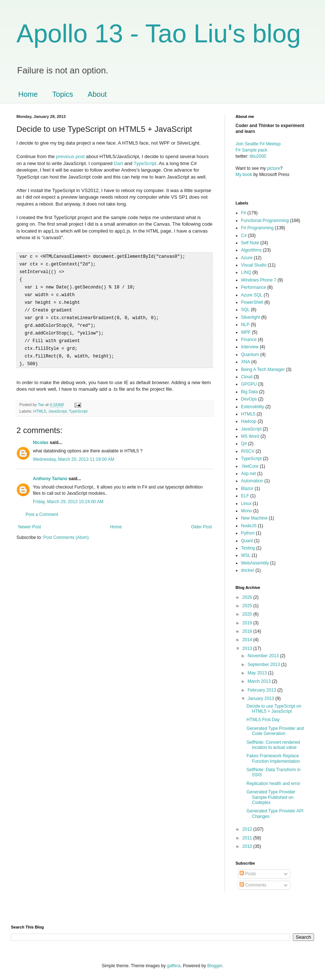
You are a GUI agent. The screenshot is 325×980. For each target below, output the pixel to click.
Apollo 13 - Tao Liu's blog (159, 34)
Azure (247, 258)
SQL (245, 310)
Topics (63, 94)
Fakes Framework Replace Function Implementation (273, 758)
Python (248, 533)
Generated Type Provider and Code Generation (275, 731)
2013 (248, 648)
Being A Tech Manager (263, 370)
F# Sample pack (251, 150)
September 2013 (264, 665)
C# (244, 236)
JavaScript (57, 406)
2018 (248, 631)
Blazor (247, 489)
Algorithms (251, 250)
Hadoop (249, 421)
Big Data (249, 392)
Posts (248, 874)
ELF (245, 496)
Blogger (215, 966)
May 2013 (258, 673)
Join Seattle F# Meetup (258, 144)
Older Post (201, 521)
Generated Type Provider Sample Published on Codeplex (271, 797)
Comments (253, 885)
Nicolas (41, 437)
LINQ (246, 272)
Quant (247, 541)
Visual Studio (254, 265)
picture (274, 168)
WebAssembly (255, 563)
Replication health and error (273, 784)
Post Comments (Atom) (66, 532)
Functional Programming (265, 221)
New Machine (254, 518)
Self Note (250, 243)
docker (248, 570)
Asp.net (248, 474)
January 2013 (261, 698)
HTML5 (40, 406)
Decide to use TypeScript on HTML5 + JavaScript (274, 709)
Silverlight (251, 317)
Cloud (247, 377)
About (97, 94)
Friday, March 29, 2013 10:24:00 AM (68, 496)
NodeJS (249, 526)
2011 (248, 838)
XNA (246, 362)
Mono (246, 511)
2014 (248, 640)
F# (244, 213)
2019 (248, 623)
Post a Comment (42, 509)
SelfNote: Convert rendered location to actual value (273, 745)
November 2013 (264, 656)
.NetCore (250, 466)
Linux (246, 504)
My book (244, 175)
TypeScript (145, 163)
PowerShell (252, 302)
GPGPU (249, 384)
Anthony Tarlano (50, 473)
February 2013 (262, 690)
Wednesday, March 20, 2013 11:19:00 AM (74, 454)
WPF (246, 332)
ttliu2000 (258, 156)
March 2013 (260, 681)
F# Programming (257, 228)
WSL (246, 555)
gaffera (174, 966)
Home (28, 94)
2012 (248, 829)
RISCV (248, 451)
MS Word (250, 436)
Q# (244, 444)
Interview (250, 347)
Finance (249, 340)
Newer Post (30, 521)
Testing (248, 548)
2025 (248, 606)
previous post (71, 156)
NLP (245, 325)
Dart (118, 163)
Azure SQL (252, 295)
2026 (248, 597)
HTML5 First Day (263, 720)
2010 (248, 846)
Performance (254, 287)
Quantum (250, 355)
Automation (252, 481)
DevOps (249, 399)
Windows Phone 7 (259, 280)
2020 (248, 614)
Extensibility (253, 407)
